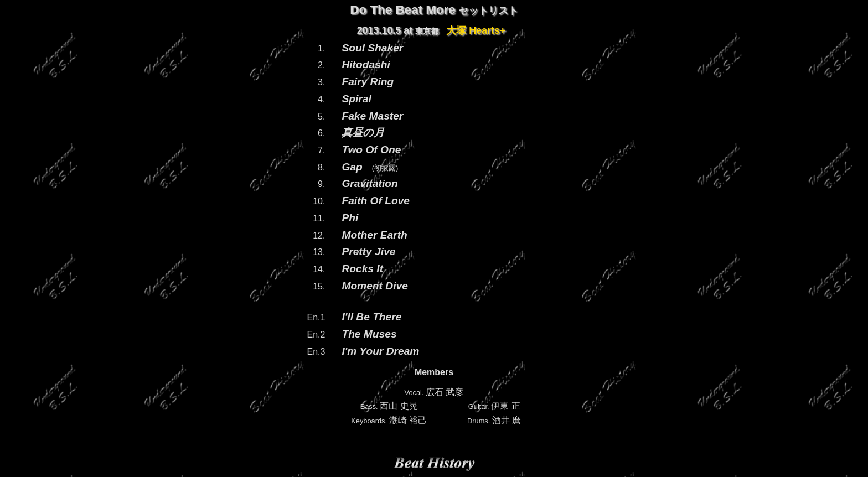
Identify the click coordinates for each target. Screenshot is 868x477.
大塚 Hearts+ (476, 30)
